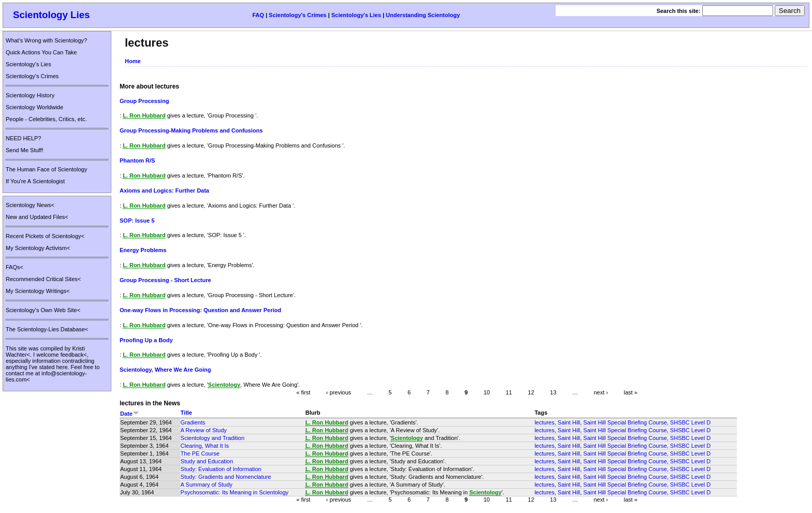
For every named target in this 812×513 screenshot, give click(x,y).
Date (130, 414)
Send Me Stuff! (25, 150)
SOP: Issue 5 (137, 221)
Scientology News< (30, 205)
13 (553, 392)
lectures (545, 422)
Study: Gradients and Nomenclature (226, 477)
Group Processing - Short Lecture (165, 280)
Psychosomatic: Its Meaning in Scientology (235, 492)
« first (303, 392)
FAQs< (15, 267)
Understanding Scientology (423, 15)
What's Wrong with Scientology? (46, 40)
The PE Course (200, 453)
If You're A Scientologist (35, 181)
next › (601, 392)
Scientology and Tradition (213, 438)
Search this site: (679, 11)
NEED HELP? (23, 138)
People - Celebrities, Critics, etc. (46, 119)
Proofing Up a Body (146, 340)
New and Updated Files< (37, 217)
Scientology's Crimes (298, 15)
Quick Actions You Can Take (41, 52)
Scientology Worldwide (34, 107)
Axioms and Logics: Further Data (164, 190)
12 (531, 392)
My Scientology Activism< (38, 248)
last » (631, 392)
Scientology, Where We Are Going (165, 370)
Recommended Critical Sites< (43, 279)
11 (509, 392)
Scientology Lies (52, 15)
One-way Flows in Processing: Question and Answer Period (200, 310)
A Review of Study (204, 430)
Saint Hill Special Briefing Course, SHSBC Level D (647, 422)
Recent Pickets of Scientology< (45, 236)
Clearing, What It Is (205, 446)
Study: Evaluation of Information (221, 469)
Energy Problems (143, 250)
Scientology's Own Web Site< (43, 310)
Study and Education (207, 461)
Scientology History (30, 95)
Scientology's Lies (356, 15)
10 (487, 392)
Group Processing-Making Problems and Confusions (191, 130)
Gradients (193, 422)
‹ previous (339, 392)
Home (133, 61)
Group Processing (144, 101)
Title (186, 413)
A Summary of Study (207, 485)
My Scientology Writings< (38, 291)
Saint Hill (569, 422)
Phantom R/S (137, 160)
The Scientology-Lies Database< (47, 329)
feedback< (74, 355)
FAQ (258, 15)
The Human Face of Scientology (46, 169)
